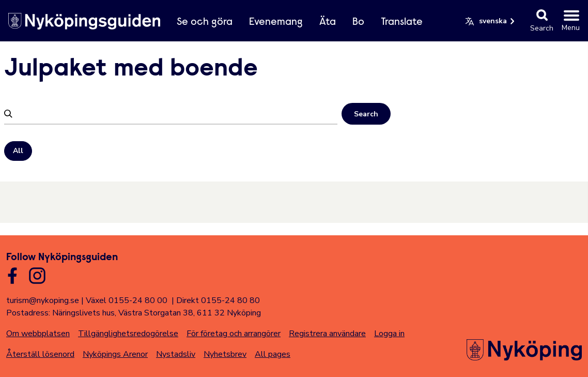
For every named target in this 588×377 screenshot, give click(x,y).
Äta (328, 22)
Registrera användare (327, 334)
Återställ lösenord (40, 354)
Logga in (389, 334)
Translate (402, 22)
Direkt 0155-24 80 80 (218, 300)
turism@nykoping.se (43, 300)
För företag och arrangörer (234, 334)
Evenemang (276, 22)
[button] (491, 21)
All (18, 151)
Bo (358, 22)
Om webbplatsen (38, 334)
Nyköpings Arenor (115, 354)
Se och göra (205, 22)
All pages (273, 354)
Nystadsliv (176, 354)
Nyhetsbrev (225, 354)
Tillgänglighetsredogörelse (128, 334)
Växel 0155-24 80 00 (127, 300)
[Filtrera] (176, 113)
